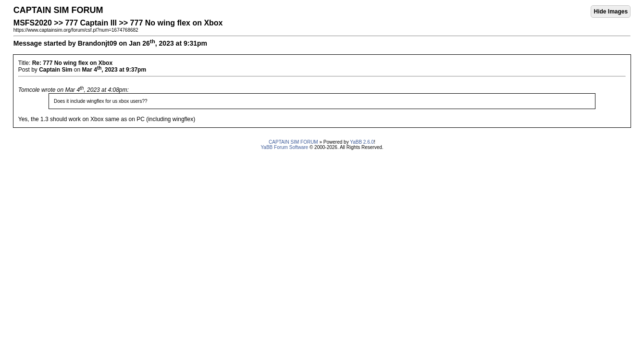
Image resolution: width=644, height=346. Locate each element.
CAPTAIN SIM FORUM (293, 142)
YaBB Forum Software (284, 147)
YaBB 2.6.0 (362, 142)
